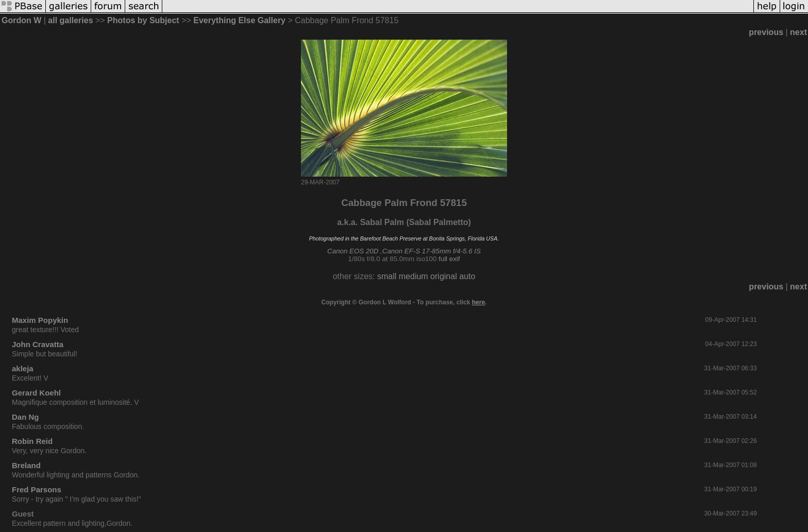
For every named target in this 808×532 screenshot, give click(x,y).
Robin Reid (32, 441)
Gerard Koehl (36, 393)
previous (766, 32)
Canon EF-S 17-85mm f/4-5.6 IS (432, 251)
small (387, 276)
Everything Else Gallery (239, 20)
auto (467, 276)
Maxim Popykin (40, 320)
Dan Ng (26, 417)
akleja (23, 368)
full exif (449, 259)
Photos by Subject (143, 20)
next (798, 32)
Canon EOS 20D (353, 251)
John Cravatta (38, 344)
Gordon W (21, 20)
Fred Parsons (37, 490)
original (444, 276)
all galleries (70, 20)
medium (414, 276)
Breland (26, 465)
